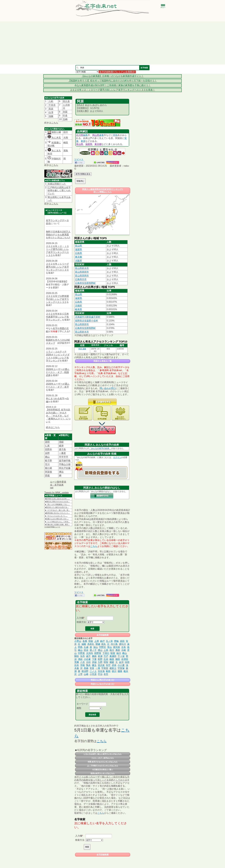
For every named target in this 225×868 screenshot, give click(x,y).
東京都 (98, 144)
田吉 (86, 650)
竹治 (100, 674)
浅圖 (51, 116)
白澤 (51, 112)
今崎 (124, 650)
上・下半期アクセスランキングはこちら (103, 766)
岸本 (114, 665)
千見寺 (52, 105)
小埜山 (78, 641)
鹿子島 (62, 449)
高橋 (86, 668)
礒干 (88, 656)
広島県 (78, 253)
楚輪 (116, 641)
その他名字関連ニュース (52, 527)
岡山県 (96, 135)
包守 (108, 665)
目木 (77, 665)
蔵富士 (113, 668)
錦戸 (102, 641)
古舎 (124, 647)
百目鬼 (101, 671)
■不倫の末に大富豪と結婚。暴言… (57, 524)
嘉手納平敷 (65, 461)
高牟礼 (91, 644)
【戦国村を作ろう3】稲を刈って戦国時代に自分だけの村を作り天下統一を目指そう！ (113, 81)
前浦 (100, 656)
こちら (55, 123)
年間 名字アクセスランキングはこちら (103, 762)
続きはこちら (53, 427)
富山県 (80, 144)
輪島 (85, 135)
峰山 (125, 653)
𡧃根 (83, 665)
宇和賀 (105, 668)
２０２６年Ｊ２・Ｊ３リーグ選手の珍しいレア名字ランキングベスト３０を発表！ (113, 90)
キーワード (82, 704)
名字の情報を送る (83, 174)
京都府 (78, 306)
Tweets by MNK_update (57, 493)
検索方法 (81, 622)
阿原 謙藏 (82, 349)
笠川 (47, 464)
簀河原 (117, 647)
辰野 (47, 453)
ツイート (79, 159)
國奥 (120, 671)
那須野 (85, 671)
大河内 (90, 653)
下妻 (94, 659)
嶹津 (61, 446)
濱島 (66, 151)
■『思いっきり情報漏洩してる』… (57, 504)
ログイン (117, 457)
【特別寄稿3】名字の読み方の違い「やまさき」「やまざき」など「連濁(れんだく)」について (58, 416)
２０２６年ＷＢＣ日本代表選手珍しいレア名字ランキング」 (57, 317)
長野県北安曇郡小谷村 (87, 321)
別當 (65, 112)
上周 (97, 641)
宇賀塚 (121, 668)
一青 (98, 668)
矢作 (83, 656)
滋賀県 (89, 144)
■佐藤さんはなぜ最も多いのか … (57, 519)
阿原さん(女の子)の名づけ (103, 684)
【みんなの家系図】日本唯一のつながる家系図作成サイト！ (113, 76)
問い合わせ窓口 (108, 388)
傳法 (61, 472)
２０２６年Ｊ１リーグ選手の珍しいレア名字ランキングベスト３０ (57, 267)
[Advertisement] (113, 43)
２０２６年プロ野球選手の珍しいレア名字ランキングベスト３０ (57, 299)
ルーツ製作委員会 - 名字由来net (58, 485)
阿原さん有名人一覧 (103, 361)
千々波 (121, 656)
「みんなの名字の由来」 (100, 448)
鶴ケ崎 (49, 468)
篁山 (109, 647)
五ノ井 (109, 641)
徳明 (47, 442)
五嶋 (65, 119)
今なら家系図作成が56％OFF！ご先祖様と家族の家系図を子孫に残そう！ (113, 85)
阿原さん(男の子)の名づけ (103, 680)
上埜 (80, 674)
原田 (122, 641)
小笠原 (93, 674)
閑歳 (98, 644)
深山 (96, 647)
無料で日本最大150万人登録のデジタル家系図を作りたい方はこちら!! (58, 235)
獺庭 (112, 662)
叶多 (65, 115)
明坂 (91, 641)
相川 (112, 650)
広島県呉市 (81, 279)
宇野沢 (102, 647)
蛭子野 (49, 461)
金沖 (121, 662)
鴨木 (88, 665)
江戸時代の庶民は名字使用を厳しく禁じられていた (59, 190)
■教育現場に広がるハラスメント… (57, 513)
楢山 (47, 457)
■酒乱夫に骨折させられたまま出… (57, 502)
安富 (92, 668)
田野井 (49, 449)
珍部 (127, 662)
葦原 (83, 141)
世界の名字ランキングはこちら (103, 773)
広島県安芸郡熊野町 (85, 283)
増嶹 (61, 442)
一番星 (62, 453)
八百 (83, 662)
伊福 (94, 662)
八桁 (51, 101)
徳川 (114, 671)
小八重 (121, 665)
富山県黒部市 (82, 272)
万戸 (106, 656)
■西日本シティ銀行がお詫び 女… (57, 507)
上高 (106, 650)
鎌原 (112, 659)
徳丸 (104, 644)
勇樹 (118, 650)
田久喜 (66, 101)
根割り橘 (56, 132)
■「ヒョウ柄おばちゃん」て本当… (57, 522)
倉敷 (101, 135)
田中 (66, 132)
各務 (85, 641)
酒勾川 (122, 644)
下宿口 (106, 653)
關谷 (77, 656)
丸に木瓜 (54, 138)
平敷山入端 (65, 464)
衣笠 (106, 674)
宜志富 (101, 665)
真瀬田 (113, 656)
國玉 (94, 665)
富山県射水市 (82, 268)
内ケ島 (114, 644)
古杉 (88, 662)
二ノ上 (93, 671)
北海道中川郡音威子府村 (88, 317)
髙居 (51, 109)
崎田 (66, 143)
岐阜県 (78, 309)
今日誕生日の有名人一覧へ (103, 770)
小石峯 (87, 659)
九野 (100, 662)
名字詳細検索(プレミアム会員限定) (117, 72)
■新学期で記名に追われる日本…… (57, 499)
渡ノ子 (93, 650)
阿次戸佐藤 (65, 468)
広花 (106, 659)
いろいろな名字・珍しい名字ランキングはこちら (103, 754)
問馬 (80, 647)
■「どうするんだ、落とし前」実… (57, 510)
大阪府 (78, 261)
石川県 (80, 135)
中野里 (81, 653)
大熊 (66, 138)
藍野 (100, 659)
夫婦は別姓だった (57, 184)
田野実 (98, 653)
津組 (80, 659)
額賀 (113, 653)
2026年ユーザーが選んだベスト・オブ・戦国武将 (58, 372)
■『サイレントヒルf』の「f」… (56, 516)
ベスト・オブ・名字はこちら (103, 758)
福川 (119, 653)
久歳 (86, 647)
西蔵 (47, 476)
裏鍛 (94, 656)
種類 (79, 708)
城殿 (84, 644)
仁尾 (47, 446)
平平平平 (64, 457)
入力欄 (80, 618)
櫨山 (80, 650)
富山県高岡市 (82, 276)
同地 (115, 135)
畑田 (118, 659)
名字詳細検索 (103, 635)
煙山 (100, 650)
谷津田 (125, 659)
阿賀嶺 (49, 472)
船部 (108, 671)
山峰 (86, 674)
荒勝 (77, 662)
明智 (106, 662)
